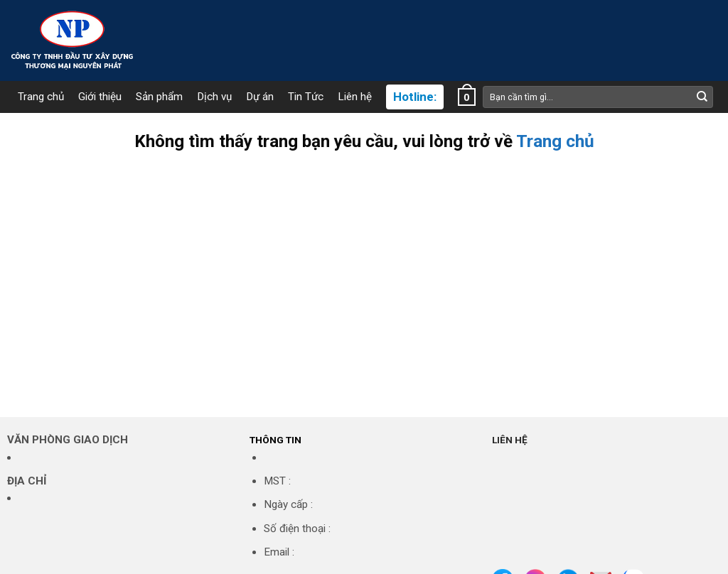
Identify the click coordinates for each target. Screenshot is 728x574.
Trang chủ (41, 97)
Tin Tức (306, 97)
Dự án (260, 97)
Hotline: (415, 97)
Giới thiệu (100, 97)
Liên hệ (355, 97)
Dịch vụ (214, 97)
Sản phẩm (159, 97)
